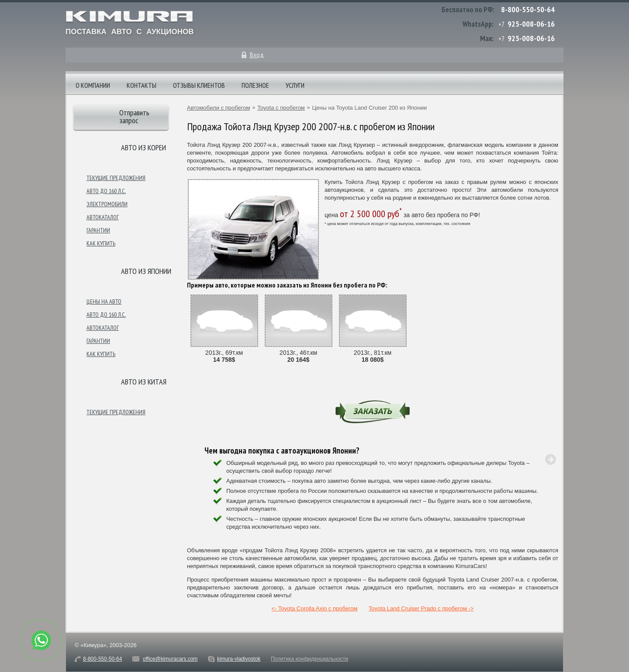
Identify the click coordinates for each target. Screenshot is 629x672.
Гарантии (98, 230)
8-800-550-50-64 (528, 9)
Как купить (101, 243)
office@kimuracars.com (170, 659)
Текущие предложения (116, 178)
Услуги (295, 85)
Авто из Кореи (143, 147)
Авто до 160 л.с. (106, 191)
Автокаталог (103, 217)
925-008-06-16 (531, 24)
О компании (93, 85)
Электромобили (107, 204)
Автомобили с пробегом (218, 108)
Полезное (255, 85)
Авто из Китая (144, 382)
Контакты (142, 85)
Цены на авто (104, 301)
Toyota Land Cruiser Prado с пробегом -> (421, 608)
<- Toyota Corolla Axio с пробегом (315, 608)
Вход (257, 55)
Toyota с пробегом (281, 108)
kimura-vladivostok (239, 659)
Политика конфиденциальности (309, 659)
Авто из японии (146, 271)
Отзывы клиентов (199, 85)
